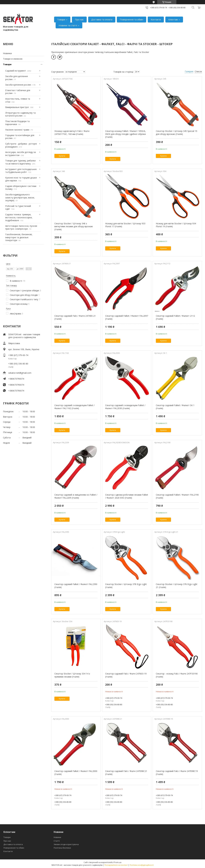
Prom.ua (117, 862)
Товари (61, 19)
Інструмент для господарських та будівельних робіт (21, 171)
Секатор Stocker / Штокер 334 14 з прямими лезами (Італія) (72, 675)
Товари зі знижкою (13, 59)
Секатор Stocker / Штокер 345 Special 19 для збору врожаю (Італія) (177, 133)
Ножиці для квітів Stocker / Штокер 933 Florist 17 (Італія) (125, 225)
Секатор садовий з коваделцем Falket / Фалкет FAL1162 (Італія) (74, 407)
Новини (57, 837)
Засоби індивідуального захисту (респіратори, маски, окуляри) (20, 197)
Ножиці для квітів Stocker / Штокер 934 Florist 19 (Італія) (176, 225)
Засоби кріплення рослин (18, 85)
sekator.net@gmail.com (20, 373)
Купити (62, 156)
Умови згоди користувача (66, 844)
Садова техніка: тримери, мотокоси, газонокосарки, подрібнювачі (19, 217)
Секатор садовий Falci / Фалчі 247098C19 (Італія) (177, 773)
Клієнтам (173, 19)
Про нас (79, 19)
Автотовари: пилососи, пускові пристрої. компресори (21, 227)
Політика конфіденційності (142, 865)
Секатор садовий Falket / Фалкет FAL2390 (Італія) (76, 586)
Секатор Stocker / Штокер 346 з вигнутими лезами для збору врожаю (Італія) (74, 226)
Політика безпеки (62, 848)
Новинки (7, 53)
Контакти (156, 19)
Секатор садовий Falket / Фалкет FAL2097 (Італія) (127, 317)
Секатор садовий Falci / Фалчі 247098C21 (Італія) (126, 773)
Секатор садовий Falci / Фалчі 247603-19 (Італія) (126, 675)
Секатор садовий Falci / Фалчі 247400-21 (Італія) (75, 317)
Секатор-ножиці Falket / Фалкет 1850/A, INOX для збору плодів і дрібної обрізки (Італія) (125, 134)
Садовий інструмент (16, 71)
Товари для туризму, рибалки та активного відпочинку (20, 162)
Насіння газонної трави (17, 130)
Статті (57, 841)
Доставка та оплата (102, 19)
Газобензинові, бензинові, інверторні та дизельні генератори (19, 237)
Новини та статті (68, 25)
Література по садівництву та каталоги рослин (20, 114)
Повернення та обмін (132, 19)
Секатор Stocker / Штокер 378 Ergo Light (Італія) (126, 586)
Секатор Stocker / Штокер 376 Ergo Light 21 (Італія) (177, 586)
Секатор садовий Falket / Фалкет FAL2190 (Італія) (177, 496)
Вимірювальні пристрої (17, 107)
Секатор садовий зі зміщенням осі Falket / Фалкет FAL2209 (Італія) (76, 496)
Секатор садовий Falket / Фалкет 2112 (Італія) (175, 317)
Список (198, 71)
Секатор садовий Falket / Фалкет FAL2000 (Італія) (76, 773)
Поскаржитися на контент (116, 865)
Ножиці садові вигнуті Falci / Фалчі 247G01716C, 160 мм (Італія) (72, 133)
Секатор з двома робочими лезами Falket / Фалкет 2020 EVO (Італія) (127, 496)
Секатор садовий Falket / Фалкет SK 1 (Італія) (175, 407)
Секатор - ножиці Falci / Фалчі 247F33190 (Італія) (177, 675)
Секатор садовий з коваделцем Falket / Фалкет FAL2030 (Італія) (125, 407)
